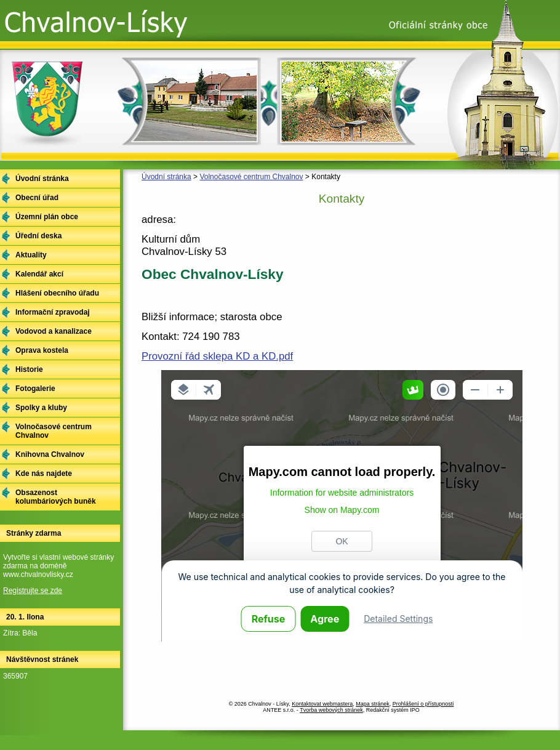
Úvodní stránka (166, 177)
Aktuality (31, 255)
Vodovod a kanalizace (54, 331)
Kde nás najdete (44, 474)
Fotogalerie (35, 389)
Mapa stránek (373, 704)
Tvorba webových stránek (331, 710)
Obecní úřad (37, 198)
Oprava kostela (42, 350)
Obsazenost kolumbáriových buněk (56, 497)
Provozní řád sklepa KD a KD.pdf (217, 356)
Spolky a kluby (41, 408)
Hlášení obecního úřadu (57, 293)
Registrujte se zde (33, 591)
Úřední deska (38, 236)
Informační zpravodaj (53, 312)
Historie (29, 369)
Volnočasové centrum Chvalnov (251, 177)
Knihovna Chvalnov (50, 454)
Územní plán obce (47, 217)
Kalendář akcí (39, 274)
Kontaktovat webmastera (322, 704)
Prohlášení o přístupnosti (423, 704)
